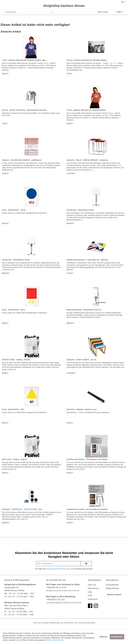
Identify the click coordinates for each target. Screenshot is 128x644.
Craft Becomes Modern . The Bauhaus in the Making (87, 459)
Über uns (92, 585)
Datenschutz (93, 588)
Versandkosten (112, 585)
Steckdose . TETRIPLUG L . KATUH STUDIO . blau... (23, 509)
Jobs (90, 592)
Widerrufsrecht (112, 588)
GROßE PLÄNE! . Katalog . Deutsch (16, 360)
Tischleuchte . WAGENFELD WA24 (80, 210)
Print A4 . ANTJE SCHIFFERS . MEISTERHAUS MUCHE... (25, 110)
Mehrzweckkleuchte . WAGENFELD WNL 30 (84, 310)
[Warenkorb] (117, 12)
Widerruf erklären (114, 595)
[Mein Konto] (101, 12)
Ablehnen (103, 637)
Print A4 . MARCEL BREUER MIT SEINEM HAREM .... (88, 60)
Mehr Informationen (55, 640)
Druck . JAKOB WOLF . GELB (14, 210)
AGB (90, 596)
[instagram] (96, 606)
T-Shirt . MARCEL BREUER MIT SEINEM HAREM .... (87, 110)
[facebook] (90, 606)
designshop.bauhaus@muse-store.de (63, 591)
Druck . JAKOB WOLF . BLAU (14, 310)
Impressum (93, 599)
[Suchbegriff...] (29, 12)
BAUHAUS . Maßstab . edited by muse (82, 409)
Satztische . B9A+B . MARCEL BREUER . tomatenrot (87, 160)
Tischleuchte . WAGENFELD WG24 (16, 260)
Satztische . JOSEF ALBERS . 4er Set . (82, 360)
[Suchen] (52, 12)
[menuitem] (29, 12)
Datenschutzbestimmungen (58, 569)
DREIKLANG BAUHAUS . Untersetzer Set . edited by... (88, 260)
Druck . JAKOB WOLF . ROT (13, 409)
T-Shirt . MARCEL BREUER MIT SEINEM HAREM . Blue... (25, 60)
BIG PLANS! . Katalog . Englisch (14, 459)
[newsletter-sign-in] (86, 564)
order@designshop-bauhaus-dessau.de (64, 603)
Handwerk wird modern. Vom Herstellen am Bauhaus (87, 509)
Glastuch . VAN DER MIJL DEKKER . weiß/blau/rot (22, 160)
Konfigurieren (117, 637)
